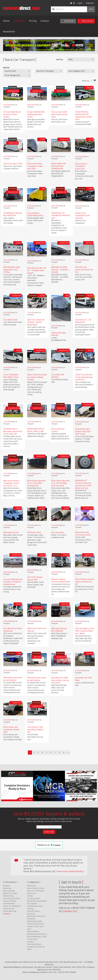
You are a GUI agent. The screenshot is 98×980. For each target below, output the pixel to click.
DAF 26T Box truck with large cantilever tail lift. (85, 582)
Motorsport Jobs (35, 921)
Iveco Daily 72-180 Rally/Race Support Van (35, 730)
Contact (45, 21)
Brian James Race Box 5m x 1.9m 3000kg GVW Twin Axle (60, 483)
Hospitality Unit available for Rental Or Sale (61, 215)
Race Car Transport (36, 891)
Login (80, 3)
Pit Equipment (34, 898)
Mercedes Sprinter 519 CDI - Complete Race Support (37, 271)
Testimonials (9, 904)
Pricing (33, 21)
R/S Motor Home (34, 533)
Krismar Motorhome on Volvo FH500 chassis (12, 114)
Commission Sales (11, 898)
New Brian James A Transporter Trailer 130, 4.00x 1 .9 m (11, 483)
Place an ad (86, 21)
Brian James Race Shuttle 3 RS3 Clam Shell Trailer (83, 432)
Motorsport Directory (37, 934)
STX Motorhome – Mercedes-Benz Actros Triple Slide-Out (13, 431)
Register (90, 3)
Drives (30, 896)
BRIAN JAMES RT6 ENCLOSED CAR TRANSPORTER (59, 166)
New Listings (9, 891)
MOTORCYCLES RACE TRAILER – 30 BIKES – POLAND (60, 270)
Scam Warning (10, 911)
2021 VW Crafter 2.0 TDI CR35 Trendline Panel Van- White (85, 631)
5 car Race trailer (11, 320)
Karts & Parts (33, 911)
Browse (7, 886)
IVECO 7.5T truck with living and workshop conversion (84, 377)
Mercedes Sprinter (11, 533)
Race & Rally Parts (36, 888)
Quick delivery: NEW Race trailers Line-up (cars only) (60, 680)
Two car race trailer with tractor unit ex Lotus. (59, 114)
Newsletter (9, 32)
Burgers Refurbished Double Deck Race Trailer (36, 114)
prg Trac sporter (58, 533)
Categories (19, 21)
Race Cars (32, 886)
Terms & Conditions (12, 906)
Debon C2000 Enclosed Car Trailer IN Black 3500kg (37, 377)
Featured (7, 888)
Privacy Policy (10, 901)
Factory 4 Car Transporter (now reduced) (82, 216)
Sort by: (60, 60)
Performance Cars (35, 924)
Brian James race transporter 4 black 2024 (11, 730)
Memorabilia (33, 931)
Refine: (6, 68)
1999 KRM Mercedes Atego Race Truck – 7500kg (12, 270)
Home (6, 21)
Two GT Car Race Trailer (13, 164)
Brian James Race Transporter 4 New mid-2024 (35, 166)
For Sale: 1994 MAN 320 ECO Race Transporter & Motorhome (13, 582)
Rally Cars (32, 893)
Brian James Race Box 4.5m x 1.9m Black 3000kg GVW (36, 483)
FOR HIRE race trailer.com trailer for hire (84, 270)
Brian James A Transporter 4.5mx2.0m (81, 166)
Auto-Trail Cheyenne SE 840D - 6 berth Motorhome (36, 322)
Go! (91, 9)
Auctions (31, 914)
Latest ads (68, 21)
